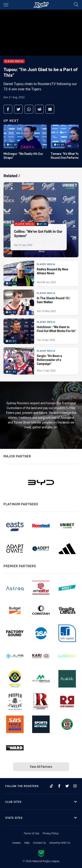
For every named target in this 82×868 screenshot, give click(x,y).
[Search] (76, 5)
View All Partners (41, 767)
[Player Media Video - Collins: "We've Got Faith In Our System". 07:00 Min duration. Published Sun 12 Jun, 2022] (41, 220)
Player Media (14, 61)
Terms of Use (31, 833)
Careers (16, 843)
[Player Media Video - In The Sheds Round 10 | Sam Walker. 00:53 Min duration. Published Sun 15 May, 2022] (41, 302)
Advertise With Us (60, 843)
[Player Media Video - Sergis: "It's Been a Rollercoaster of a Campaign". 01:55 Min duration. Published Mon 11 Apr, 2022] (41, 361)
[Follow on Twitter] (67, 786)
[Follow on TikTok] (51, 786)
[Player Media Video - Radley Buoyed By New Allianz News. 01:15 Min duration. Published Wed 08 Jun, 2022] (41, 273)
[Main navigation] (6, 5)
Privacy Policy (51, 833)
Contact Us (39, 843)
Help (27, 843)
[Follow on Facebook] (59, 786)
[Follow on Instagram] (75, 786)
